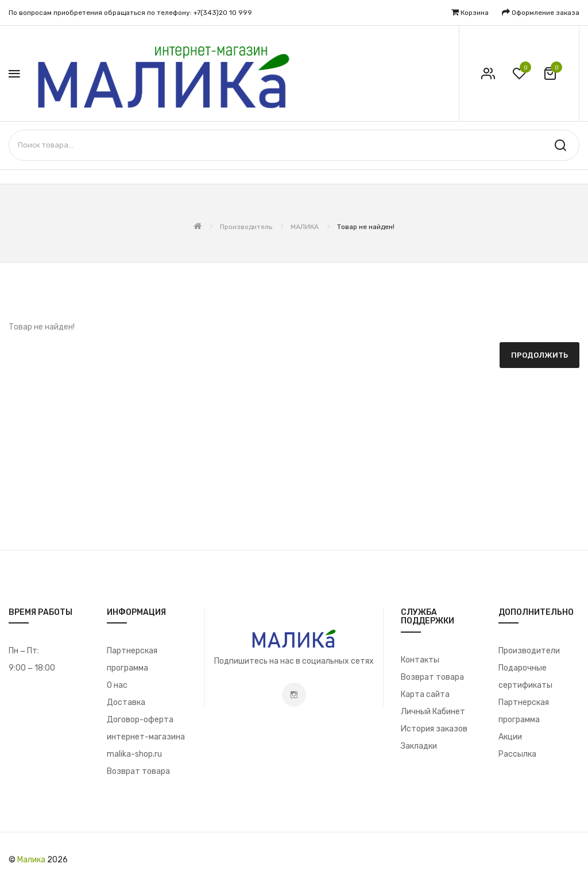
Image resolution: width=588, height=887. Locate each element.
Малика (31, 860)
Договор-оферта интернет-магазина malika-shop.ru (146, 737)
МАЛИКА (305, 227)
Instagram (294, 695)
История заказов (434, 729)
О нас (117, 685)
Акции (510, 737)
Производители (529, 651)
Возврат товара (138, 771)
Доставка (126, 702)
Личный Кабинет (433, 712)
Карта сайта (425, 694)
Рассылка (517, 754)
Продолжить (539, 355)
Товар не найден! (366, 227)
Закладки (419, 746)
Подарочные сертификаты (525, 677)
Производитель (246, 227)
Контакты (420, 660)
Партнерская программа (132, 659)
